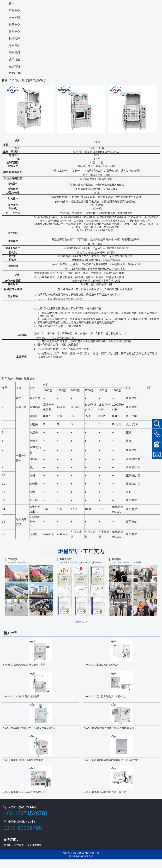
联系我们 (14, 52)
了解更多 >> (81, 622)
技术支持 (14, 38)
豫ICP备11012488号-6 (81, 856)
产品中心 (14, 10)
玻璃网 (7, 845)
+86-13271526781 (26, 813)
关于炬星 (14, 59)
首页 (12, 3)
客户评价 (14, 45)
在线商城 (14, 66)
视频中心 (14, 24)
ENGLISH (15, 73)
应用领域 (14, 17)
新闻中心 (14, 31)
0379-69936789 (23, 828)
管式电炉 (19, 845)
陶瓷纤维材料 (34, 845)
